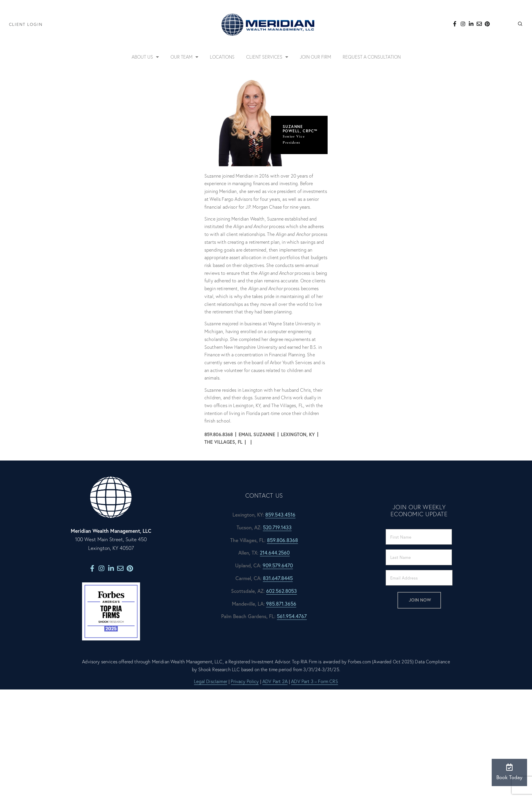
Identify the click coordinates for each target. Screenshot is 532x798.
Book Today (509, 777)
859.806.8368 (283, 540)
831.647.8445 (278, 578)
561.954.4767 (292, 616)
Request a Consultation (372, 57)
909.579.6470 (278, 565)
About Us (145, 57)
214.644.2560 (275, 553)
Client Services (267, 57)
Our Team (184, 57)
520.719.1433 (277, 527)
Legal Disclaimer (211, 681)
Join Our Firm (315, 57)
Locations (222, 57)
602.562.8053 (282, 591)
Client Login (26, 24)
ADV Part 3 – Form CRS (314, 681)
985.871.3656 (281, 604)
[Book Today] (510, 767)
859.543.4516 (280, 515)
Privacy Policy (245, 681)
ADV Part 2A (275, 681)
